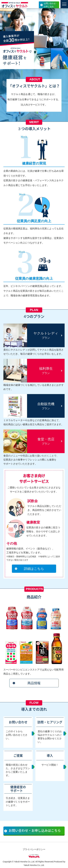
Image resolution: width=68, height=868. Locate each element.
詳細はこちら (34, 569)
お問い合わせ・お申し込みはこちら (35, 831)
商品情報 (34, 683)
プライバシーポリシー (34, 850)
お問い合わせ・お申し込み (51, 5)
